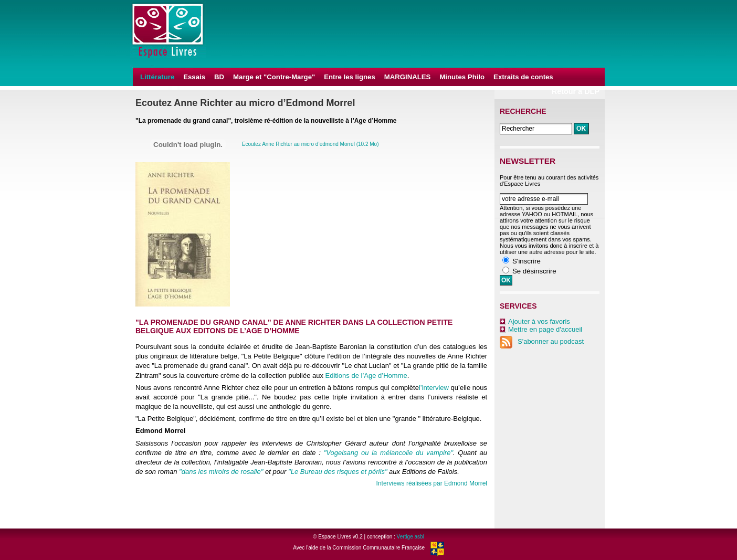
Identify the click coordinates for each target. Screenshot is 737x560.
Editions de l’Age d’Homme (366, 376)
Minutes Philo (462, 77)
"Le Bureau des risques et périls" (338, 472)
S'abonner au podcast (542, 341)
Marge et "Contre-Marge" (274, 77)
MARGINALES (408, 77)
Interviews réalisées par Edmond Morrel (432, 483)
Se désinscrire (534, 271)
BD (219, 77)
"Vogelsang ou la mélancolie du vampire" (388, 453)
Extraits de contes (523, 77)
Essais (194, 77)
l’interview (434, 388)
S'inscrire (527, 261)
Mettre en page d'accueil (545, 329)
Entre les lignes (349, 77)
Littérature (157, 77)
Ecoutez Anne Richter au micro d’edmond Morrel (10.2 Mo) (310, 144)
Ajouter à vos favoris (539, 321)
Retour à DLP (576, 91)
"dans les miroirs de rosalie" (221, 472)
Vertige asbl (410, 537)
